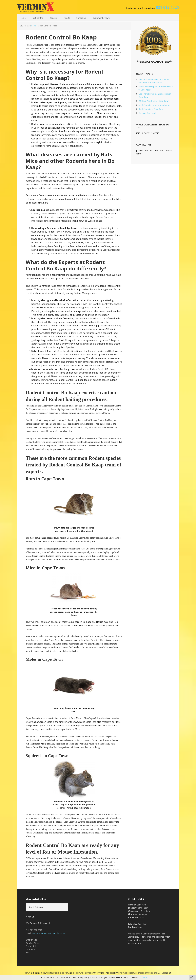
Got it (145, 977)
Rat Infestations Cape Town (151, 109)
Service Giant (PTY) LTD (95, 973)
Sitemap (157, 973)
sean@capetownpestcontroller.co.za (48, 933)
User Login (167, 973)
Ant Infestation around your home (154, 105)
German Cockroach (147, 113)
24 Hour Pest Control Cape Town (154, 101)
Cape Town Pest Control (36, 7)
